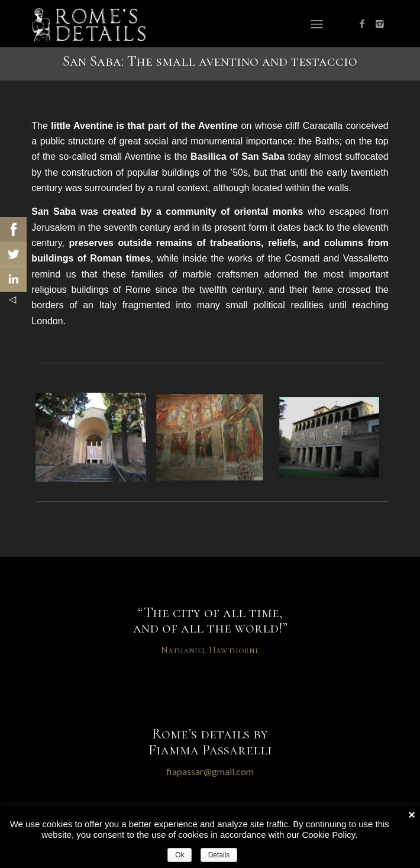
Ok (180, 855)
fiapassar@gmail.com (210, 771)
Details (219, 855)
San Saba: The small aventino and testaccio (210, 61)
